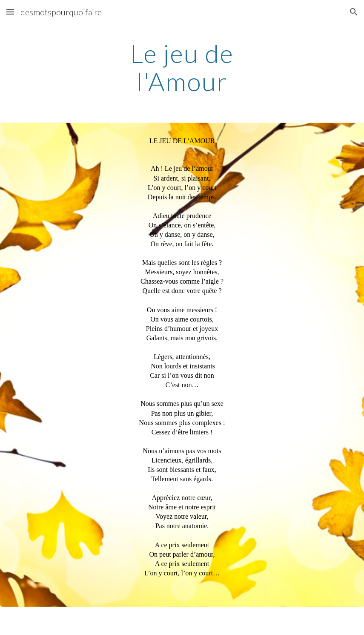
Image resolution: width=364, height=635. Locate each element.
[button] (10, 12)
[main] (182, 67)
